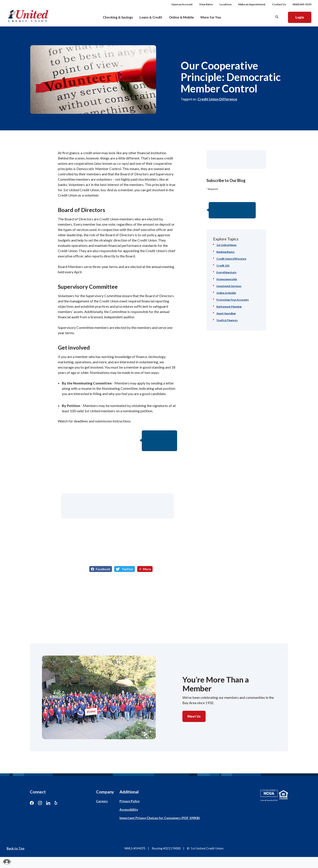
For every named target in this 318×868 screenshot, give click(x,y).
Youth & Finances (227, 320)
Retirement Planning (229, 307)
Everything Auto (226, 272)
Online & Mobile (226, 293)
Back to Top (15, 848)
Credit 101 (223, 265)
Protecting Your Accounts (233, 300)
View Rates (206, 4)
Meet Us (194, 716)
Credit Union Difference (217, 99)
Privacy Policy (130, 801)
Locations (226, 4)
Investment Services (229, 286)
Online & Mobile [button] (181, 17)
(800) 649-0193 (302, 4)
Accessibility (129, 809)
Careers (102, 801)
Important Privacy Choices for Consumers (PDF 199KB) (160, 818)
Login (303, 17)
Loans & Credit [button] (151, 17)
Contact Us (279, 4)
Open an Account (182, 4)
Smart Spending (226, 313)
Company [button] (105, 792)
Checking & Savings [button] (118, 17)
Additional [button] (129, 792)
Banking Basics (225, 252)
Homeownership (227, 279)
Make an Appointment (252, 4)
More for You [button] (211, 17)
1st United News (226, 245)
